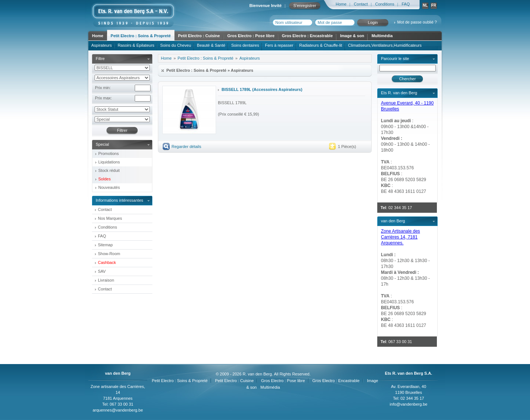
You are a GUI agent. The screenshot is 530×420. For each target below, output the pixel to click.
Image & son (352, 36)
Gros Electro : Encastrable (307, 36)
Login (373, 22)
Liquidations (109, 162)
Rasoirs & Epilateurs (136, 45)
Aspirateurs (102, 45)
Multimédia (382, 36)
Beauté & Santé (211, 45)
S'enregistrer (305, 6)
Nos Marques (110, 218)
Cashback (107, 262)
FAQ (406, 4)
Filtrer (122, 130)
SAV (102, 271)
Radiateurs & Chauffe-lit (321, 45)
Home (341, 4)
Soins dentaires (245, 45)
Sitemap (105, 245)
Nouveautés (109, 187)
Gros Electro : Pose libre (251, 36)
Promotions (109, 153)
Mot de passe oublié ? (417, 22)
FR (434, 5)
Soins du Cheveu (176, 45)
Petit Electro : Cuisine (199, 36)
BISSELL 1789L (236, 89)
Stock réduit (109, 170)
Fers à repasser (279, 45)
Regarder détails (186, 147)
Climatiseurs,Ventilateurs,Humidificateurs (385, 45)
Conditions (385, 4)
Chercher (407, 79)
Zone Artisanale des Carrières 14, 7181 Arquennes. (400, 237)
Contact (361, 4)
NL (425, 5)
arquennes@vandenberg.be (118, 410)
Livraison (106, 280)
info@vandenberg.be (409, 404)
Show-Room (109, 254)
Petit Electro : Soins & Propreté (141, 36)
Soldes (105, 179)
